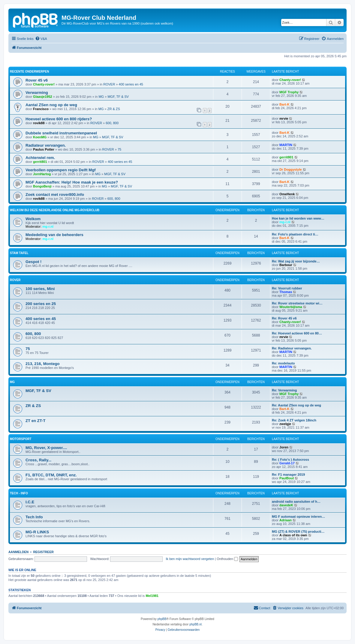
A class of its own (293, 535)
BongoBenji (42, 186)
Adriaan (286, 520)
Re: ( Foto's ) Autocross (290, 460)
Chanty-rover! (44, 84)
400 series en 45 (131, 84)
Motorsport (21, 439)
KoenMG (40, 137)
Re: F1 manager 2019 (288, 475)
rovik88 (39, 123)
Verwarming (37, 93)
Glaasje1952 (43, 97)
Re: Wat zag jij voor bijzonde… (296, 261)
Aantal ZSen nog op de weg (51, 105)
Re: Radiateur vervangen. (292, 348)
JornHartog (42, 174)
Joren (284, 447)
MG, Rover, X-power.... (46, 448)
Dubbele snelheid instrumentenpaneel (61, 133)
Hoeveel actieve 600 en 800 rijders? (59, 119)
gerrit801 (40, 162)
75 (119, 149)
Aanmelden (18, 552)
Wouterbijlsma (291, 307)
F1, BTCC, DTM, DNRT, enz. (51, 475)
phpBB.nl (196, 624)
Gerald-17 (287, 463)
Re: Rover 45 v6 (284, 318)
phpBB (162, 619)
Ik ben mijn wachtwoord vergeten (190, 559)
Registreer (43, 552)
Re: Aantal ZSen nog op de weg (296, 405)
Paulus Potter (44, 149)
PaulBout (287, 478)
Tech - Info (19, 493)
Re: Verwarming (284, 390)
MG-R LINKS (37, 532)
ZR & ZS (114, 109)
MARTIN (286, 145)
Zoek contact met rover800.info (55, 195)
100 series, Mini (40, 289)
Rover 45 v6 (37, 80)
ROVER (109, 84)
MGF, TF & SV (118, 97)
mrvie (284, 118)
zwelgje (285, 424)
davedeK (286, 505)
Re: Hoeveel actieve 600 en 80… (297, 333)
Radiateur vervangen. (46, 145)
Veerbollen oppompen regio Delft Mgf (61, 170)
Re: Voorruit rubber (287, 288)
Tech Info (34, 517)
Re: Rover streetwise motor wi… (297, 303)
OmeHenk (287, 194)
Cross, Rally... (38, 460)
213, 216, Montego (43, 364)
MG (101, 97)
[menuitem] (41, 39)
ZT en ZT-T (36, 421)
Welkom (33, 219)
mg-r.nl (48, 226)
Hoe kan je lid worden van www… (298, 218)
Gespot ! (33, 262)
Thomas (286, 292)
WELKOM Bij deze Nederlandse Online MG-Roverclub (55, 210)
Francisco (41, 109)
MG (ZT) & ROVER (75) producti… (298, 532)
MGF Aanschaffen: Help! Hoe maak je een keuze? (72, 182)
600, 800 (112, 123)
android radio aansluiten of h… (296, 502)
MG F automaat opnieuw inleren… (298, 517)
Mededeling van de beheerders (54, 235)
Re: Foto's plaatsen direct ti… (295, 234)
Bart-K (284, 104)
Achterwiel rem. (40, 158)
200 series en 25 (41, 304)
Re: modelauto (283, 363)
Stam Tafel (19, 253)
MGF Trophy (289, 92)
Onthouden (227, 559)
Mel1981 (152, 596)
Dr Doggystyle (291, 169)
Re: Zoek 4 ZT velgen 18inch (294, 420)
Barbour (286, 265)
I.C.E (30, 502)
